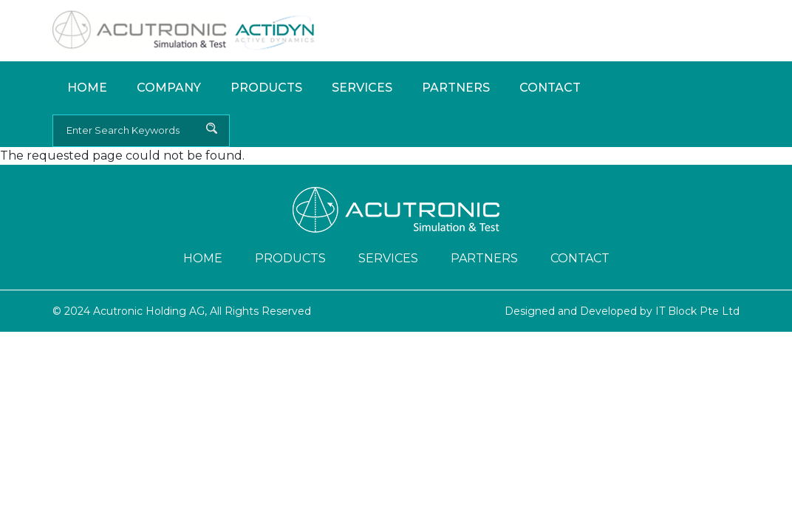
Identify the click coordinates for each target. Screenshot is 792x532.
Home (87, 88)
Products (266, 88)
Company (169, 88)
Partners (456, 88)
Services (362, 88)
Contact (550, 88)
